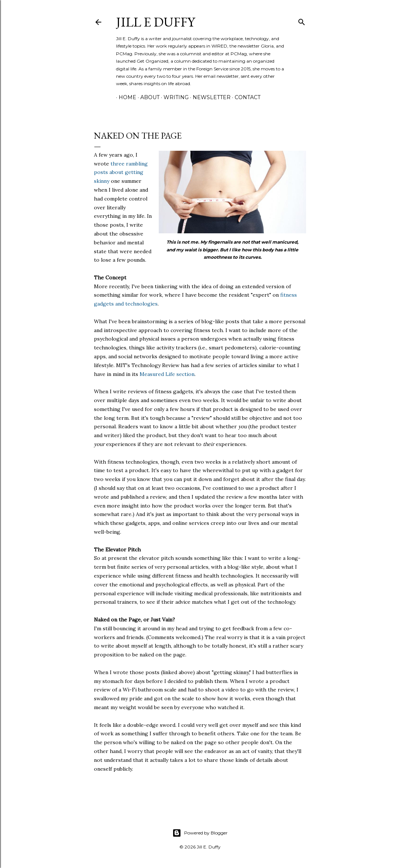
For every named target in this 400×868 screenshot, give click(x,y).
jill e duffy (155, 22)
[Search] (302, 20)
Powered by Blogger (200, 833)
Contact (245, 97)
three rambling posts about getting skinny (121, 172)
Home (125, 97)
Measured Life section (167, 374)
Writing (173, 97)
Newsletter (209, 97)
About (147, 97)
